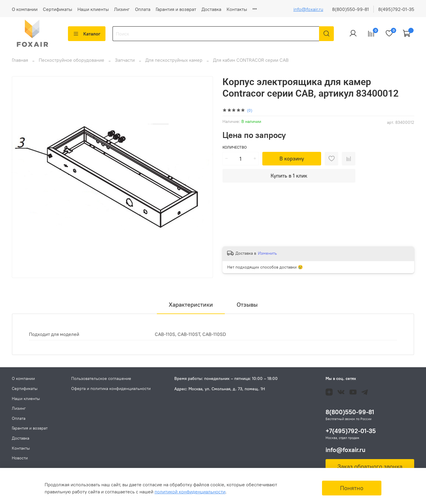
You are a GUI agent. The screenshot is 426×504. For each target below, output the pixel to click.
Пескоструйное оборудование (71, 64)
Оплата (143, 9)
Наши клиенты (93, 9)
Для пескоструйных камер (174, 64)
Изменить (267, 257)
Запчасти (125, 64)
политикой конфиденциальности (190, 492)
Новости (261, 9)
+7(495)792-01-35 (351, 431)
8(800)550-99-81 (351, 9)
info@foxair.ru (308, 9)
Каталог (87, 34)
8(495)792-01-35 (396, 9)
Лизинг (122, 9)
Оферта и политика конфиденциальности (111, 388)
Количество (235, 151)
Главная (20, 64)
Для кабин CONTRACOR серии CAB (251, 64)
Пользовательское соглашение (101, 378)
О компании (25, 9)
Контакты (237, 9)
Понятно (352, 488)
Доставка (211, 9)
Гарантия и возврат (176, 9)
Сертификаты (57, 9)
